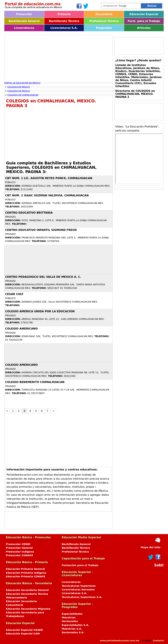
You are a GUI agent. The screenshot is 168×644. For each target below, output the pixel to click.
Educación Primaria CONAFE (26, 576)
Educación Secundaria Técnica (27, 594)
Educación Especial (144, 14)
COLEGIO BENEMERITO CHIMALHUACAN (35, 382)
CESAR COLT (14, 294)
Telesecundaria (16, 598)
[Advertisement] (58, 58)
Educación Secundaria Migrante (28, 609)
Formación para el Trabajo (80, 565)
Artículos (144, 28)
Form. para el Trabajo (144, 21)
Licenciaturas (24, 28)
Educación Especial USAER (24, 630)
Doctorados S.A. (73, 632)
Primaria (64, 14)
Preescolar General (19, 548)
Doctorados (70, 621)
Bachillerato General (24, 21)
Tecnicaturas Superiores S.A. (82, 597)
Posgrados (104, 28)
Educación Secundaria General (27, 590)
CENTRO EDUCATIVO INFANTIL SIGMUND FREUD (41, 230)
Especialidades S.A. (76, 625)
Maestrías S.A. (72, 629)
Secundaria (104, 14)
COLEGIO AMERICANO (21, 329)
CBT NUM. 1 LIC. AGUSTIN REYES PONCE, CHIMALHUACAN (49, 178)
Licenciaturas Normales (78, 590)
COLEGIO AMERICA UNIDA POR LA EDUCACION (40, 311)
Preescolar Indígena (20, 552)
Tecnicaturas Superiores (79, 586)
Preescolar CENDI (18, 544)
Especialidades (72, 614)
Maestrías (69, 618)
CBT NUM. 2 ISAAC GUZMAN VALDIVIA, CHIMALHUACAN (47, 195)
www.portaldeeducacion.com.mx (120, 641)
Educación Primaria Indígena (26, 573)
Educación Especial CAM (23, 634)
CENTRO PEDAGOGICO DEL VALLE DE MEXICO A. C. (43, 277)
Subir (159, 565)
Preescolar (24, 14)
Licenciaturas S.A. (64, 28)
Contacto (158, 641)
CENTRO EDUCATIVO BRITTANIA (29, 213)
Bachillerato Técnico (64, 21)
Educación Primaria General (25, 569)
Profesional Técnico (104, 21)
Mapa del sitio (151, 547)
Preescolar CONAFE (19, 555)
